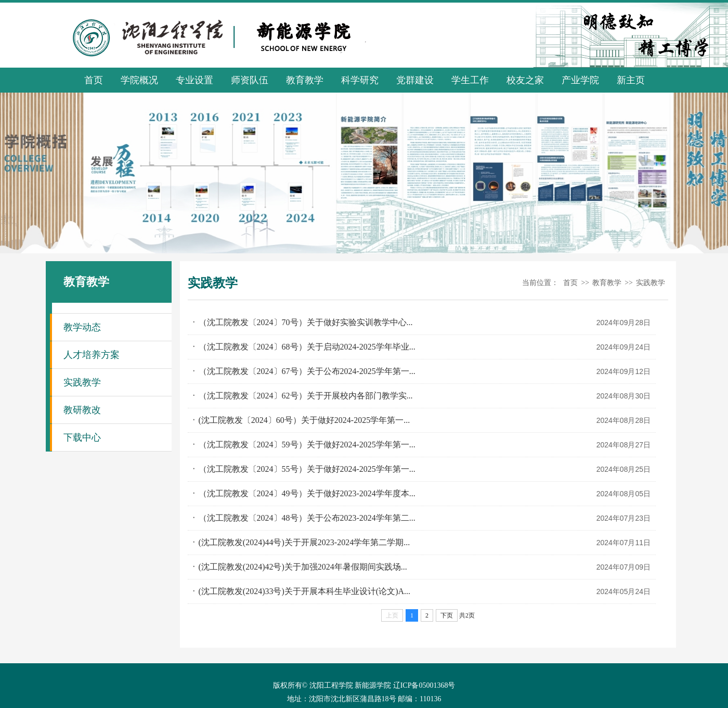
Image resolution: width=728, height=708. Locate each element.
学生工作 (470, 80)
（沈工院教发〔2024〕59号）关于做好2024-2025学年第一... (307, 445)
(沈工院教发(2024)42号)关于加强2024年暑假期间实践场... (303, 567)
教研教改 (82, 410)
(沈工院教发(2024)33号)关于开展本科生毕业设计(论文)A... (305, 591)
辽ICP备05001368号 (424, 685)
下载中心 (82, 437)
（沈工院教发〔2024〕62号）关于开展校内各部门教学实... (306, 396)
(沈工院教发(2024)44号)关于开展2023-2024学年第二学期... (304, 542)
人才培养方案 (92, 355)
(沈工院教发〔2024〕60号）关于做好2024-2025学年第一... (304, 420)
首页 (94, 80)
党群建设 (415, 80)
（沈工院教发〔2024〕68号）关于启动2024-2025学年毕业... (307, 347)
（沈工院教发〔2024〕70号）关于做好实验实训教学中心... (306, 322)
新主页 (631, 80)
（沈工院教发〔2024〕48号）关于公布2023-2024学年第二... (307, 518)
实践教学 (82, 382)
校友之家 (525, 80)
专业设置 (194, 80)
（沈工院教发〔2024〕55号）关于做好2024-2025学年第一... (307, 469)
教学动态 (82, 327)
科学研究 (360, 80)
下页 (447, 615)
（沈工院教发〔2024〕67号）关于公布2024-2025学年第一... (307, 371)
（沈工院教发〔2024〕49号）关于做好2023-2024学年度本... (307, 493)
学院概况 (139, 80)
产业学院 (580, 80)
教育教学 (305, 80)
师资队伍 (250, 80)
